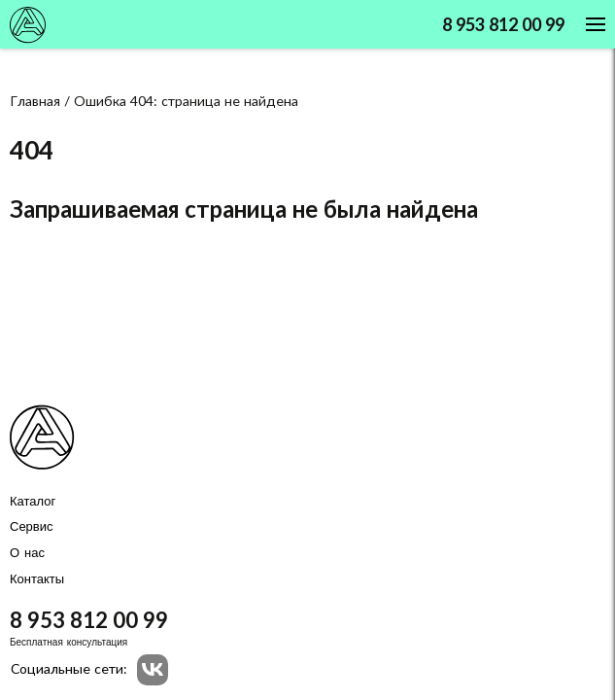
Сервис (32, 527)
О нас (27, 553)
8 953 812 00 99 (503, 26)
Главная (35, 102)
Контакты (37, 579)
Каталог (33, 502)
